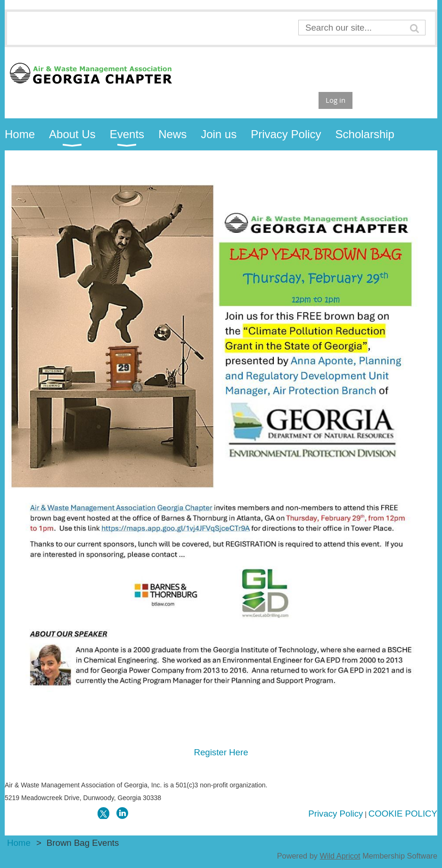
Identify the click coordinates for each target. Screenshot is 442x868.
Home (19, 843)
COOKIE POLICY (403, 814)
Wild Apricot (340, 856)
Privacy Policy (336, 814)
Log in (336, 100)
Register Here (221, 752)
